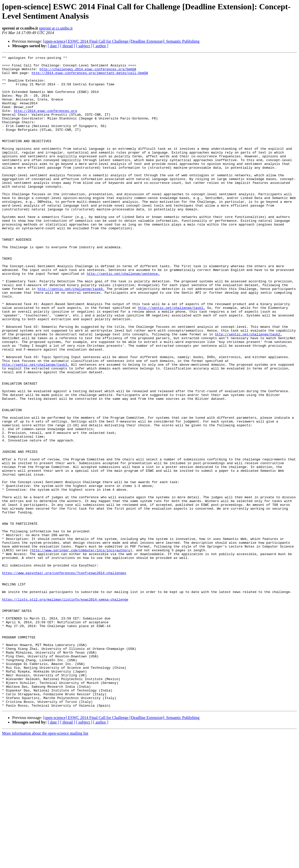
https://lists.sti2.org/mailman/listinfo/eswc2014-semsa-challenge (65, 708)
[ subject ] (84, 46)
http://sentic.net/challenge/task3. (36, 427)
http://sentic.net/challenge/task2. (248, 390)
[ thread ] (68, 46)
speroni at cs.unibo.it (56, 28)
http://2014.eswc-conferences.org (45, 122)
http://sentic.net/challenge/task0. (71, 336)
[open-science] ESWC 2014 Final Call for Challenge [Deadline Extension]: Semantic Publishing (121, 41)
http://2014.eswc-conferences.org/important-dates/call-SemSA (90, 77)
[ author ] (101, 46)
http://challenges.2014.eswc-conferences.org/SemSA (88, 72)
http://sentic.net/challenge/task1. (171, 358)
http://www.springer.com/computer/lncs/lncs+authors (81, 649)
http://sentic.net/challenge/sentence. (123, 317)
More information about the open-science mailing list (45, 864)
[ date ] (53, 46)
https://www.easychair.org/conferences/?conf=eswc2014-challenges (64, 677)
